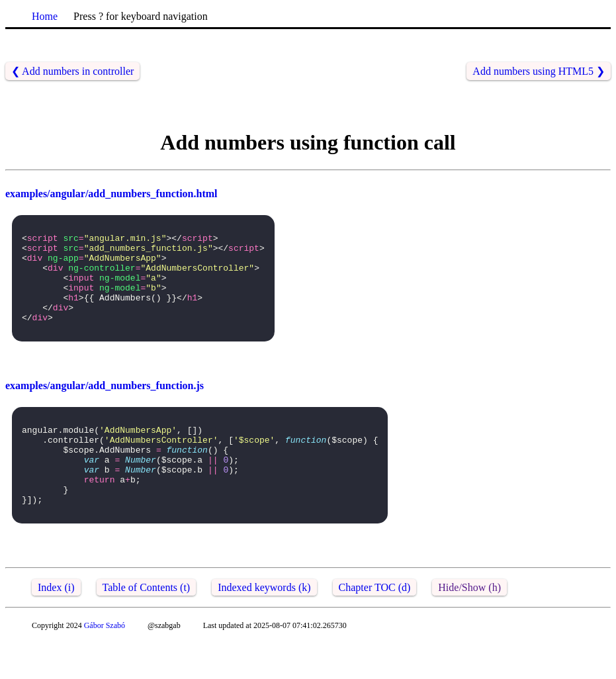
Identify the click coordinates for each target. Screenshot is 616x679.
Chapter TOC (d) (375, 625)
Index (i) (56, 625)
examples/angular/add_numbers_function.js (105, 405)
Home (45, 16)
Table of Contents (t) (147, 625)
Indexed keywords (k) (264, 625)
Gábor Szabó (105, 663)
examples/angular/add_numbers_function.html (111, 194)
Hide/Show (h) (469, 625)
